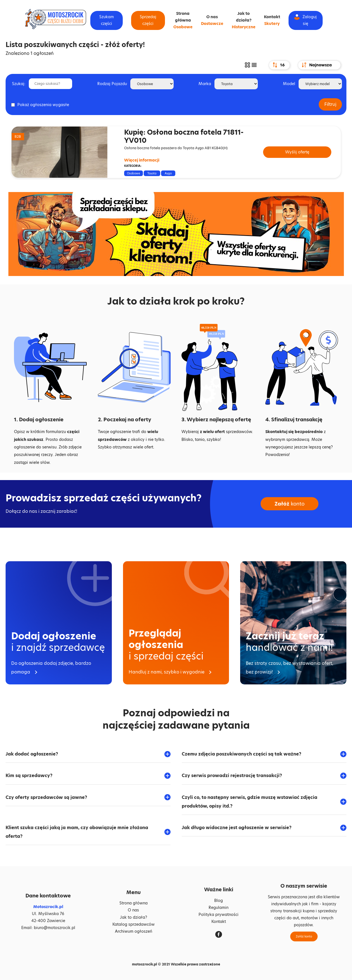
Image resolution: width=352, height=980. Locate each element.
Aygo (168, 173)
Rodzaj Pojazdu (112, 84)
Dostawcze (212, 24)
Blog (218, 901)
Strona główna (134, 903)
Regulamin (218, 908)
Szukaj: (19, 84)
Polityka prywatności (218, 914)
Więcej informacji (142, 160)
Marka (205, 84)
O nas (212, 17)
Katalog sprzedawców (134, 924)
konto (290, 504)
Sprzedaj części (148, 20)
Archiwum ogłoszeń (134, 931)
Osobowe (183, 27)
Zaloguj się (305, 20)
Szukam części (107, 20)
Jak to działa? (134, 917)
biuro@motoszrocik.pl (55, 928)
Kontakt (272, 17)
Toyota (152, 173)
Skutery (272, 24)
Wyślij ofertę (297, 152)
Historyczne (244, 27)
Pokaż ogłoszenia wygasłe (43, 105)
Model (289, 84)
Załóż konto (304, 936)
